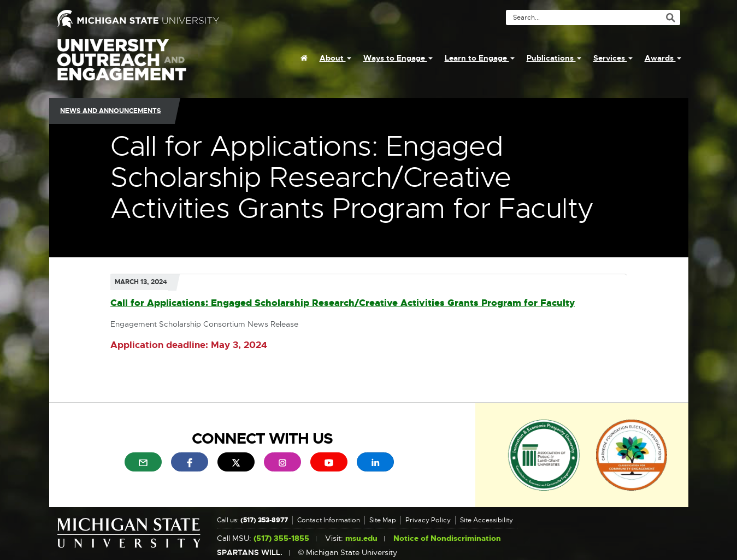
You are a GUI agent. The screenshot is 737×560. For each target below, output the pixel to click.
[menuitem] (304, 58)
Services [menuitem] (613, 58)
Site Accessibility (487, 520)
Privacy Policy (428, 520)
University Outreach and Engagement (122, 66)
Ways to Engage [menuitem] (398, 58)
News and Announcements (111, 111)
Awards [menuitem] (663, 58)
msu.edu (361, 538)
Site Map (383, 520)
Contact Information (329, 520)
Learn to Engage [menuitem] (480, 58)
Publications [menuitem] (554, 58)
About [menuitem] (335, 58)
